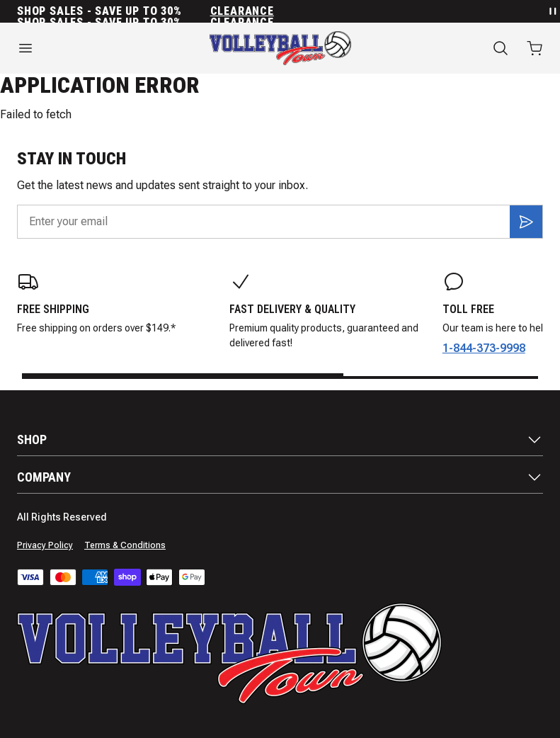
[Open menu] (93, 48)
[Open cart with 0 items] (535, 48)
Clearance (242, 11)
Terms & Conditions (125, 545)
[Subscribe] (526, 222)
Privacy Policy (45, 545)
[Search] (501, 48)
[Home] (280, 48)
